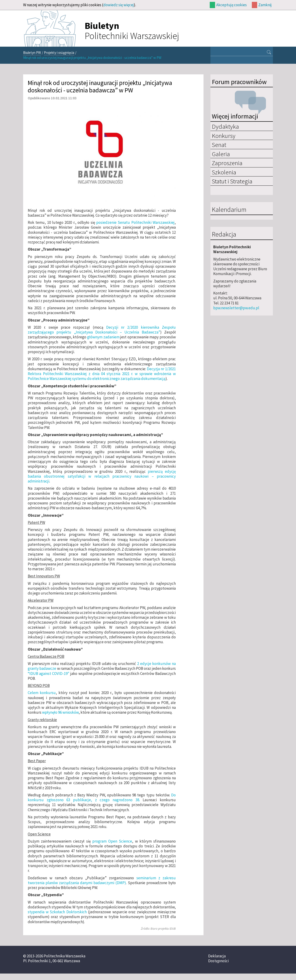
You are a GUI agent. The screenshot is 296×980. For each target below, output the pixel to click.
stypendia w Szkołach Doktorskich (57, 912)
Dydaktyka (225, 126)
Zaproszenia (227, 163)
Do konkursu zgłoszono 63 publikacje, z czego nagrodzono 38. (102, 797)
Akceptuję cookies (231, 5)
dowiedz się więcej (119, 5)
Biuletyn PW (32, 53)
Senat (219, 145)
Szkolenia (224, 172)
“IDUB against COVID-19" (49, 674)
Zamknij (265, 5)
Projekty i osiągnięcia (59, 53)
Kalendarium (229, 210)
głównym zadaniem (103, 337)
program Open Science (112, 841)
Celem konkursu (42, 693)
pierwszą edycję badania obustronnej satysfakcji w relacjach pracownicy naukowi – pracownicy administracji (102, 476)
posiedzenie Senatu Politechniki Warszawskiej (135, 222)
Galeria (221, 154)
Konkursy (224, 136)
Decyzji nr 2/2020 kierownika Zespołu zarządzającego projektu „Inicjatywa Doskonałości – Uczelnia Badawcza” (102, 330)
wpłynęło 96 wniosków (60, 712)
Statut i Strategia (232, 181)
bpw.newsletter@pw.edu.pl (236, 308)
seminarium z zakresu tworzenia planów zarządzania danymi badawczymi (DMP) (102, 880)
